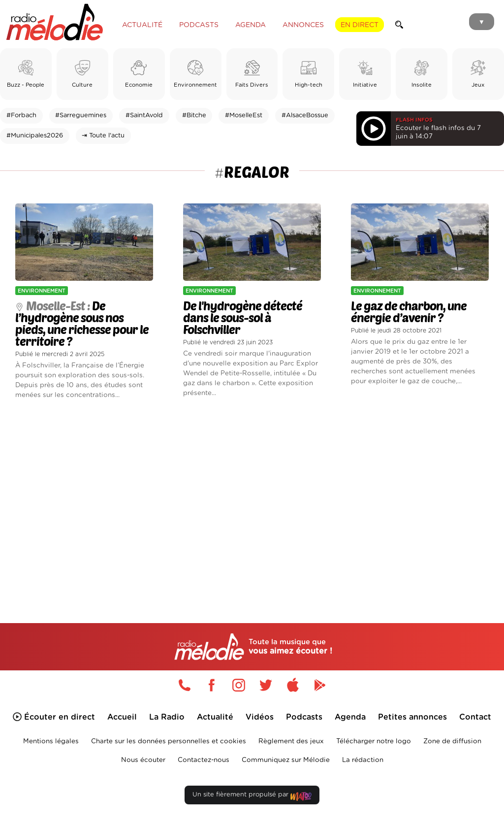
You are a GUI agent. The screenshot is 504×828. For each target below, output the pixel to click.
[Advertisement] (252, 497)
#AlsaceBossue (305, 116)
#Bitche (194, 116)
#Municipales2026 (35, 136)
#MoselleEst (244, 116)
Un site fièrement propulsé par (252, 797)
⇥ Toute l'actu (103, 136)
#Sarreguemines (81, 116)
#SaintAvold (144, 116)
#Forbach (21, 116)
